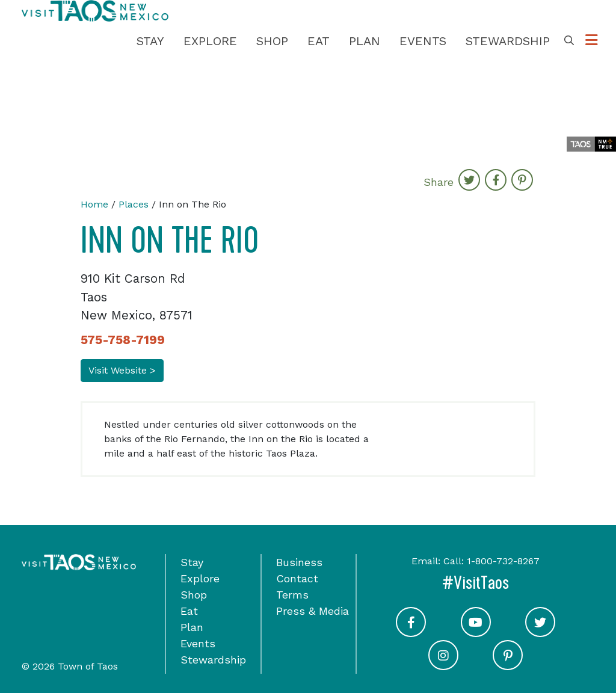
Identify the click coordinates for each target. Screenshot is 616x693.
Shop (272, 41)
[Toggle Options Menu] (592, 41)
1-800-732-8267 (503, 561)
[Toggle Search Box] (569, 41)
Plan (365, 41)
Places (134, 204)
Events (423, 41)
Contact (297, 578)
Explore (210, 41)
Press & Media (313, 611)
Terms (292, 595)
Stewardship (508, 41)
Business (299, 562)
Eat (319, 41)
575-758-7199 (123, 340)
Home (94, 204)
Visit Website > (122, 370)
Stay (150, 41)
